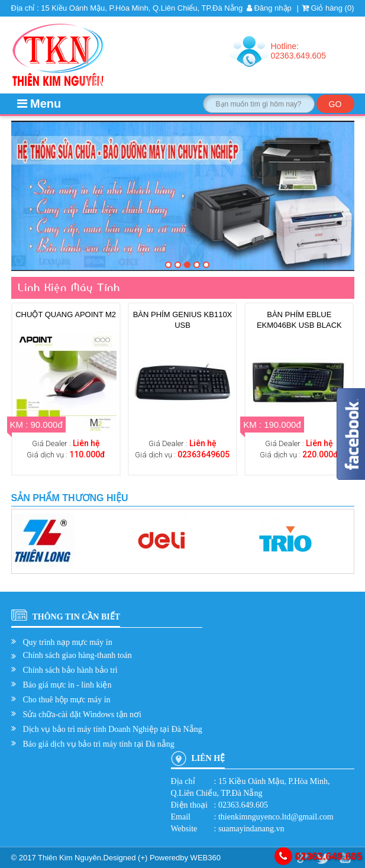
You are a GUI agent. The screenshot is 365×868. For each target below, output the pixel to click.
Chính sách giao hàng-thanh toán (77, 655)
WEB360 (206, 858)
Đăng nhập (269, 8)
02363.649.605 (318, 856)
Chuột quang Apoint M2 (66, 314)
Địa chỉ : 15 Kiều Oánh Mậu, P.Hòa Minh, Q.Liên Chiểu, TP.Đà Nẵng (127, 8)
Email (181, 817)
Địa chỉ (183, 781)
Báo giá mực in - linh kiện (67, 685)
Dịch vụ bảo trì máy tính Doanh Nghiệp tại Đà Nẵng (113, 729)
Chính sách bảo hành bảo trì (70, 670)
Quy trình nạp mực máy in (68, 642)
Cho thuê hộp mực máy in (67, 700)
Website (184, 829)
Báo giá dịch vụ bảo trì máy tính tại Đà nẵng (99, 744)
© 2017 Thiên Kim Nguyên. (57, 858)
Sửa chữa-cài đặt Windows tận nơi (82, 714)
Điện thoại (189, 805)
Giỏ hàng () (328, 8)
